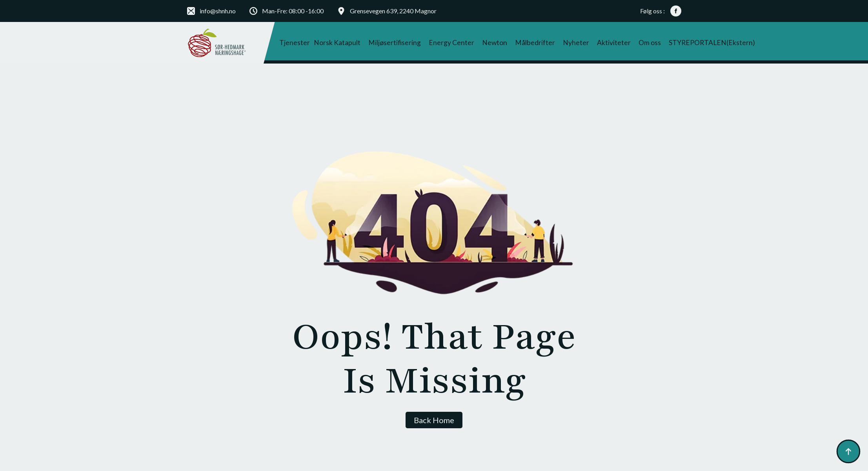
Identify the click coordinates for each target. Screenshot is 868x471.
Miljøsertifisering (395, 43)
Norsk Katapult (337, 43)
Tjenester (295, 43)
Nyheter (576, 43)
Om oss (650, 43)
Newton (495, 43)
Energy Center (451, 43)
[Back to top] (848, 451)
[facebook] (676, 11)
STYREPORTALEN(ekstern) (712, 43)
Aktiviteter (614, 43)
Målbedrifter (535, 43)
